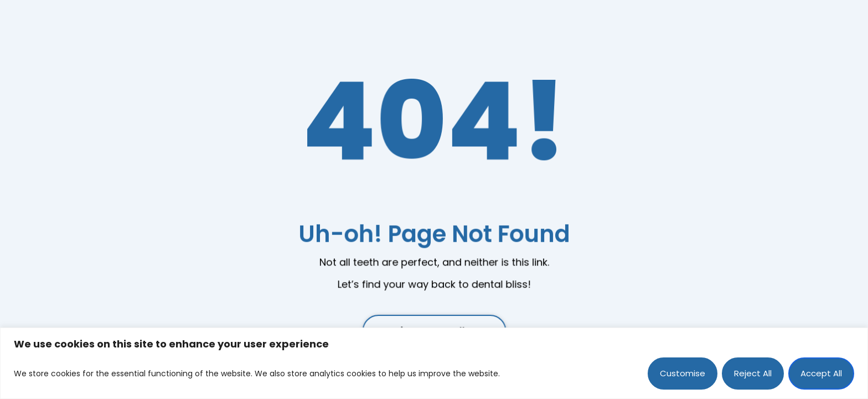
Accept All (821, 373)
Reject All (753, 373)
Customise (683, 373)
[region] (434, 363)
